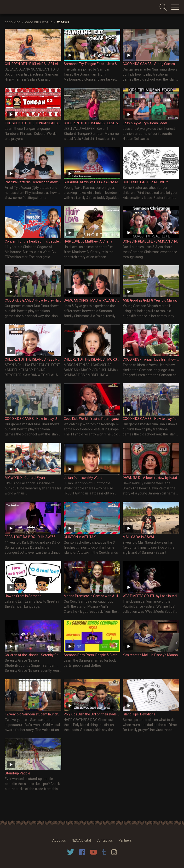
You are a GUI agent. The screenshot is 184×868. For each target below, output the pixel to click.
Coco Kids (13, 22)
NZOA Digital (81, 840)
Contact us (105, 840)
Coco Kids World (39, 22)
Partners (125, 840)
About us (59, 840)
